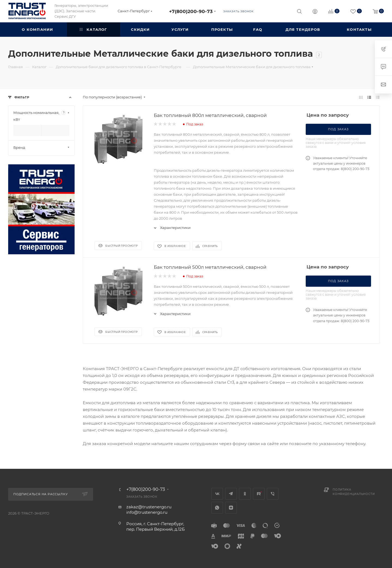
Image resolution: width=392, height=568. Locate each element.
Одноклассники (245, 494)
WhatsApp (217, 508)
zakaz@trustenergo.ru (149, 507)
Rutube (259, 494)
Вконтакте (217, 494)
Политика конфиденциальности (354, 492)
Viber (273, 494)
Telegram (231, 494)
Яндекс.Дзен (231, 508)
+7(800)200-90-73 (191, 11)
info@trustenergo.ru (147, 512)
